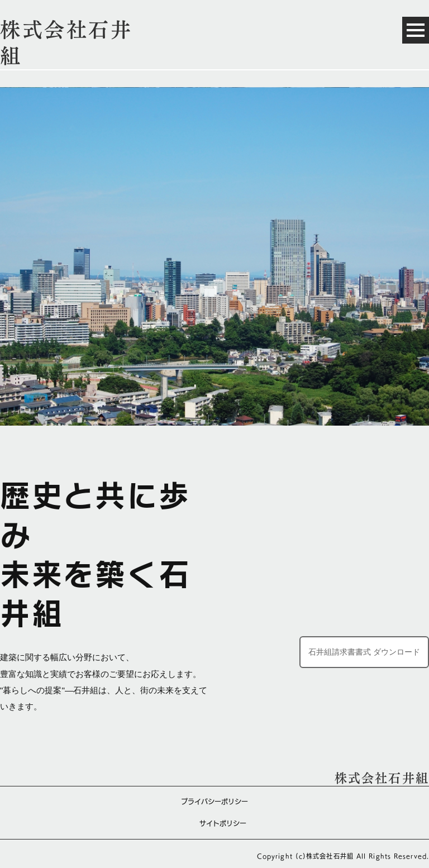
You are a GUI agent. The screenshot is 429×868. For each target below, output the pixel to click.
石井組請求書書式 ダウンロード (364, 652)
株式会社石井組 (382, 778)
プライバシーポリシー (214, 802)
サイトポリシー (223, 823)
